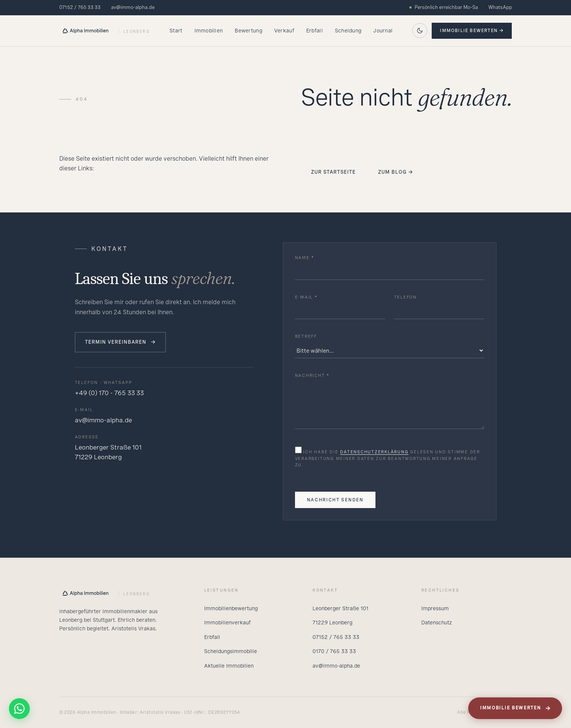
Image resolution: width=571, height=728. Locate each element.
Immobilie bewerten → (472, 31)
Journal (383, 31)
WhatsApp (500, 7)
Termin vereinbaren (120, 342)
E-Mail (306, 297)
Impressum (435, 608)
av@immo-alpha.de (133, 7)
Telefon (405, 297)
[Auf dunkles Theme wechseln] (420, 31)
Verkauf (284, 31)
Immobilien (209, 31)
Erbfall (315, 31)
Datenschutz (437, 623)
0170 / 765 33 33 (334, 651)
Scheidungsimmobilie (231, 651)
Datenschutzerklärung (374, 452)
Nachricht (312, 375)
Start (176, 31)
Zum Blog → (396, 172)
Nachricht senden (335, 500)
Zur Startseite (334, 172)
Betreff (306, 336)
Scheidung (348, 31)
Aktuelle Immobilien (229, 666)
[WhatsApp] (19, 709)
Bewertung (248, 31)
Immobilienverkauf (227, 623)
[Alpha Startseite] (104, 31)
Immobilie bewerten (516, 708)
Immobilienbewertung (231, 608)
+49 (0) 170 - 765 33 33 (109, 393)
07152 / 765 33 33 (80, 7)
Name (305, 258)
